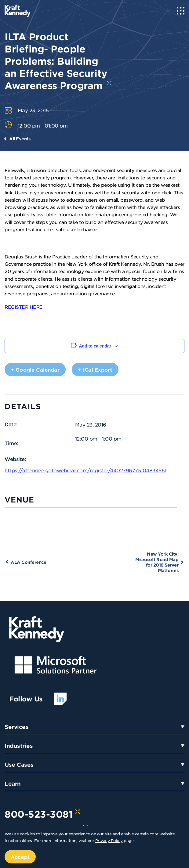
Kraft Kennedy (125, 264)
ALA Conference (28, 562)
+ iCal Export (95, 369)
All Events (20, 139)
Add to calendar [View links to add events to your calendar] (95, 346)
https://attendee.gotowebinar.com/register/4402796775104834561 (85, 470)
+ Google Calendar (35, 369)
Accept (20, 857)
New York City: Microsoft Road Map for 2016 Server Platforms (157, 562)
